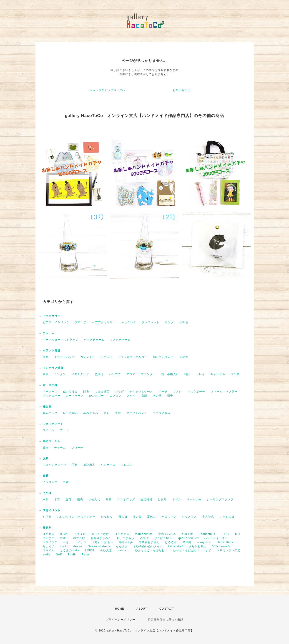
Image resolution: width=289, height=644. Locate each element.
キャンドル (218, 374)
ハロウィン (169, 517)
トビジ (225, 534)
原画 (46, 357)
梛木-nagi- (126, 542)
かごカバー (97, 396)
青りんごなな (100, 534)
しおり (162, 499)
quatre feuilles (188, 538)
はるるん (171, 542)
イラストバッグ (64, 357)
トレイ (200, 374)
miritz (64, 546)
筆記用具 (89, 465)
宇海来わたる (167, 534)
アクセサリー (52, 316)
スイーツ (49, 430)
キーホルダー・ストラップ (60, 340)
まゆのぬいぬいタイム (148, 546)
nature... (124, 550)
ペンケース (108, 465)
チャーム (49, 333)
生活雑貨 (146, 499)
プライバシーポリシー (121, 620)
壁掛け (99, 374)
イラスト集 (50, 482)
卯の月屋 (49, 534)
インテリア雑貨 (53, 368)
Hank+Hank (225, 542)
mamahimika (144, 534)
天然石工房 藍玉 (103, 542)
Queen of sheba (99, 546)
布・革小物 (50, 385)
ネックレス (129, 322)
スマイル (49, 550)
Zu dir (72, 555)
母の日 (123, 517)
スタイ (131, 396)
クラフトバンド (137, 413)
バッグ (119, 392)
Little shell (176, 546)
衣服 (144, 396)
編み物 (47, 407)
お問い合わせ (181, 90)
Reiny (86, 555)
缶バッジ (107, 357)
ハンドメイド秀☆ (216, 538)
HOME (120, 609)
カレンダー (88, 357)
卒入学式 (208, 517)
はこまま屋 (122, 534)
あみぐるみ (91, 413)
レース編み (70, 413)
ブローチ (81, 322)
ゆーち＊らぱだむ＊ (187, 550)
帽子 (170, 396)
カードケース (75, 396)
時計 (187, 374)
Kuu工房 (187, 534)
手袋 (118, 413)
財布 (86, 392)
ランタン (60, 374)
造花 (68, 499)
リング (169, 322)
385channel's (221, 546)
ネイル (177, 499)
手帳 (75, 465)
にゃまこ (49, 538)
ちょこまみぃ (126, 538)
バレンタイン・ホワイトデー (76, 517)
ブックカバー (52, 396)
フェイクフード (53, 424)
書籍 (46, 476)
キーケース (50, 392)
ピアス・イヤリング (56, 322)
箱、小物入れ (170, 374)
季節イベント (52, 510)
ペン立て (115, 374)
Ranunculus (207, 534)
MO (237, 534)
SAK (59, 555)
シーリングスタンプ (220, 499)
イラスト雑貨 (52, 351)
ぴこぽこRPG (164, 538)
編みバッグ (50, 413)
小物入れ (94, 499)
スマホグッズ (126, 499)
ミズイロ (80, 534)
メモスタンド (80, 374)
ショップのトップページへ (108, 90)
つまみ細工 (102, 392)
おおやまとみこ (101, 538)
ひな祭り (107, 517)
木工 (57, 499)
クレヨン (127, 465)
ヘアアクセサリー (104, 322)
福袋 (80, 499)
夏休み (152, 517)
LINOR (90, 550)
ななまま (122, 546)
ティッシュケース (141, 392)
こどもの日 (227, 517)
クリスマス (189, 517)
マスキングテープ (55, 465)
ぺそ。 (67, 542)
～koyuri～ (204, 542)
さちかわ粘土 (198, 546)
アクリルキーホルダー (133, 357)
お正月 (47, 517)
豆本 (66, 482)
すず (208, 550)
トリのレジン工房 (229, 550)
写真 (109, 499)
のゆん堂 (106, 550)
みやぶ (144, 538)
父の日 (137, 517)
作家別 (47, 528)
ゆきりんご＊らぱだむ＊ (151, 550)
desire (78, 546)
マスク (177, 392)
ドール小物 (194, 499)
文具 (46, 458)
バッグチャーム (94, 340)
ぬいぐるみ (70, 392)
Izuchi (64, 534)
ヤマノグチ (50, 542)
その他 (184, 322)
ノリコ (82, 542)
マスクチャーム (120, 340)
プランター (148, 374)
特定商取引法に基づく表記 (166, 620)
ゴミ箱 (235, 374)
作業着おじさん (149, 542)
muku (64, 538)
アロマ (131, 374)
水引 (46, 499)
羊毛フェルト (52, 441)
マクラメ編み (162, 413)
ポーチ (163, 392)
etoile (47, 555)
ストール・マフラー (224, 392)
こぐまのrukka (70, 550)
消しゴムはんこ (163, 357)
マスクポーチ (196, 392)
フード (64, 430)
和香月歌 (79, 538)
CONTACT (167, 609)
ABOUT (142, 609)
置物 (46, 374)
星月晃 (187, 542)
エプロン (116, 396)
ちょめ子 (49, 546)
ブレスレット (151, 322)
